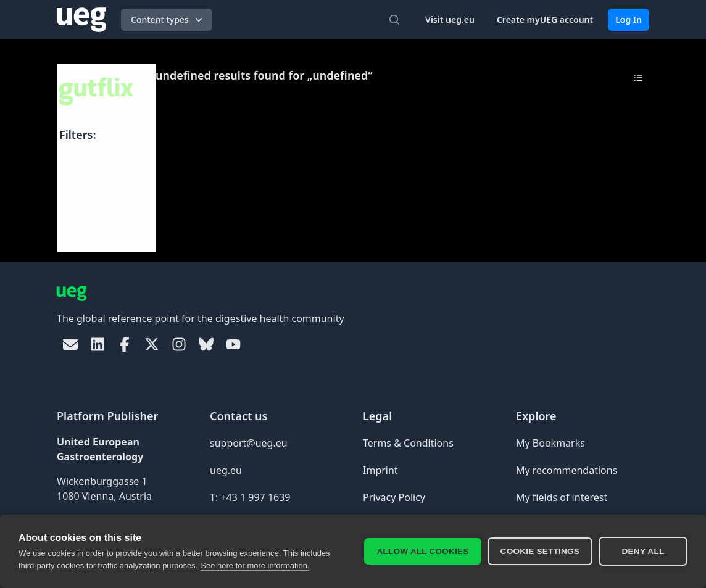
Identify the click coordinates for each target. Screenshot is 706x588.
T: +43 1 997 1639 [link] (250, 497)
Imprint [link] (380, 470)
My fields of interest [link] (562, 497)
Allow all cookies (422, 551)
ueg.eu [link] (226, 470)
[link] (70, 344)
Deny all (643, 551)
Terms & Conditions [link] (408, 443)
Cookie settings (540, 551)
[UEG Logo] (81, 20)
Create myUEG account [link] (545, 19)
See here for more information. (255, 565)
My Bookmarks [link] (550, 443)
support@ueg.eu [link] (249, 443)
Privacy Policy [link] (394, 497)
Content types (168, 20)
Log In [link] (629, 19)
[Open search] (394, 20)
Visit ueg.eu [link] (450, 19)
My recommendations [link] (567, 470)
